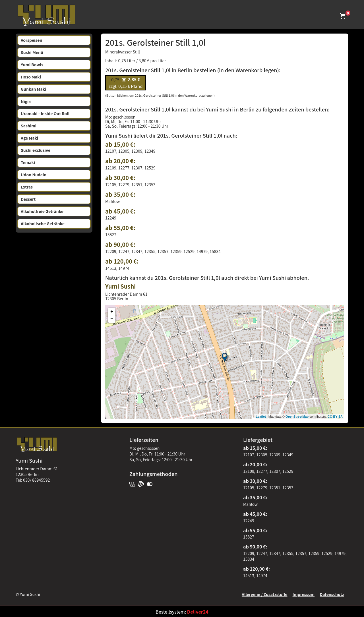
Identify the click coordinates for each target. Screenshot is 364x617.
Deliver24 (198, 612)
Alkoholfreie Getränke (42, 211)
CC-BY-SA (335, 417)
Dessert (28, 199)
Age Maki (29, 138)
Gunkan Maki (34, 89)
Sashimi (29, 126)
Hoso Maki (31, 77)
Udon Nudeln (34, 175)
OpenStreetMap (297, 417)
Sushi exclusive (36, 150)
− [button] (112, 319)
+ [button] (112, 312)
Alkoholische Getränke (43, 223)
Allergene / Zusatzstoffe (265, 594)
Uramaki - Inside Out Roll (45, 113)
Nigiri (26, 101)
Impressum (304, 594)
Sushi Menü (32, 52)
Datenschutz (332, 594)
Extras (27, 187)
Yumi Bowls (32, 65)
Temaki (28, 162)
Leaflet (261, 417)
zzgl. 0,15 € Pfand (126, 83)
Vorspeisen (31, 40)
